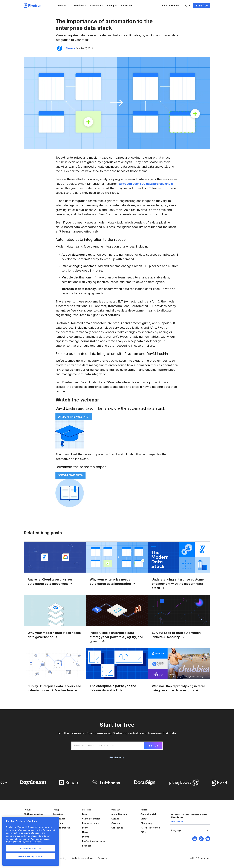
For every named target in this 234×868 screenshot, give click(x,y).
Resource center (91, 823)
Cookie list (103, 858)
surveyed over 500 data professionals (146, 184)
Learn (85, 828)
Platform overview (34, 814)
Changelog (146, 823)
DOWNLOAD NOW (71, 475)
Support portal (148, 814)
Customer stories (91, 819)
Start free (202, 6)
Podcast (87, 846)
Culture (115, 819)
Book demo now (170, 5)
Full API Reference (150, 828)
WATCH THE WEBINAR (74, 417)
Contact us (117, 828)
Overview (58, 814)
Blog (84, 814)
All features (59, 819)
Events (86, 837)
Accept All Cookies (31, 848)
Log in (187, 5)
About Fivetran (119, 814)
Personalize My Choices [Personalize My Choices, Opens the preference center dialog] (31, 856)
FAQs (143, 832)
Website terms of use (83, 858)
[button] (64, 6)
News (85, 832)
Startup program (62, 828)
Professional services (94, 841)
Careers (116, 823)
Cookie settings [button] (60, 858)
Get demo (115, 757)
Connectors (97, 5)
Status (144, 819)
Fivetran (70, 48)
